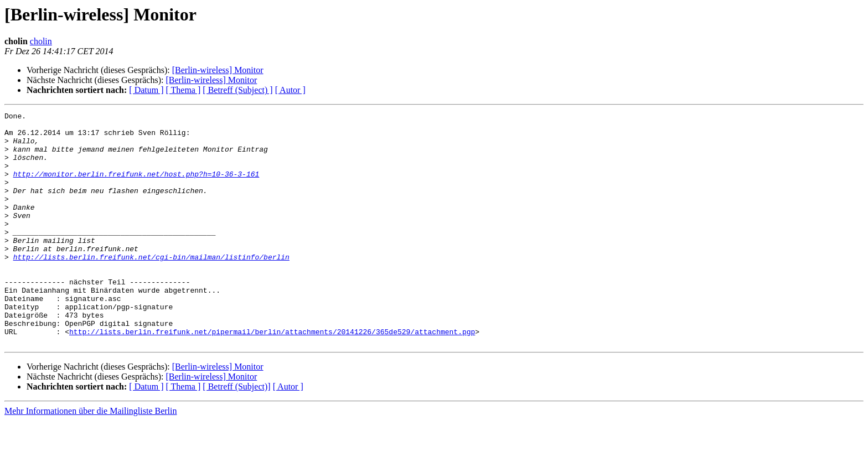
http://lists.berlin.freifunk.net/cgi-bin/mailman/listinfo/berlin (151, 287)
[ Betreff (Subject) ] (237, 90)
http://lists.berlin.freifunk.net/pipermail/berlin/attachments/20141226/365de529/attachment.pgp (272, 376)
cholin (41, 41)
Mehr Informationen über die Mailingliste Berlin (91, 457)
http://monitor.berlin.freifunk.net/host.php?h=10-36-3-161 (136, 187)
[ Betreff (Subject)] (236, 433)
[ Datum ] (146, 90)
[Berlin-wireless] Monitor (218, 70)
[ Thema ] (184, 90)
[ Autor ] (290, 90)
